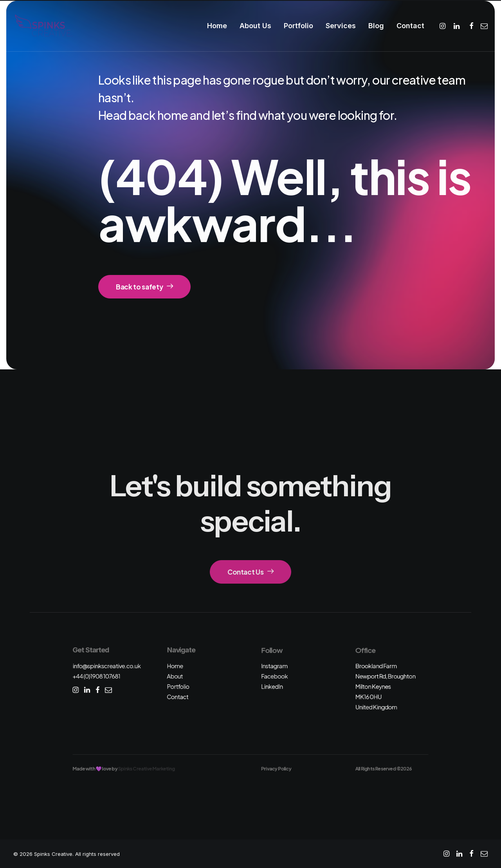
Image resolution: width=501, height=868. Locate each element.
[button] (444, 26)
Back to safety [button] (144, 287)
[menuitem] (217, 26)
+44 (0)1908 (96, 676)
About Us (255, 26)
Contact (410, 26)
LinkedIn (272, 686)
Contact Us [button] (250, 572)
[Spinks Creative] (43, 26)
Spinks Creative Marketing (147, 769)
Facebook (274, 676)
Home (217, 26)
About (175, 676)
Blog (376, 26)
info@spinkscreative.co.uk (106, 666)
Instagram (274, 666)
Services (341, 26)
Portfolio (298, 26)
